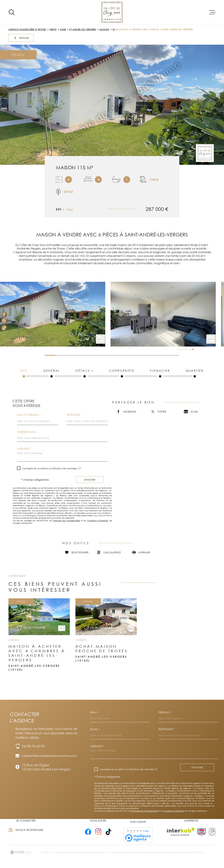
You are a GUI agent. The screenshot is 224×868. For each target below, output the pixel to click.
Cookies (199, 852)
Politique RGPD (186, 852)
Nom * (94, 712)
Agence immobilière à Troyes (27, 30)
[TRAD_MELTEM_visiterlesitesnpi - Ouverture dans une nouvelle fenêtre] (202, 832)
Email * (95, 729)
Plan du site (131, 852)
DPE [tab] (24, 373)
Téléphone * (166, 729)
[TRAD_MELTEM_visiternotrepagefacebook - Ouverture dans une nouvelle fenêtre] (4, 314)
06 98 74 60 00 (33, 746)
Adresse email (26, 432)
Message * (24, 449)
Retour (21, 38)
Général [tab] (51, 373)
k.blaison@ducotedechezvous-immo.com (49, 756)
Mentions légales (147, 852)
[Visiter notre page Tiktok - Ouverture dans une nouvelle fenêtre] (4, 328)
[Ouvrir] (12, 12)
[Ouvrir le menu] (212, 12)
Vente (53, 30)
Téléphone (73, 415)
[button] (192, 349)
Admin (161, 852)
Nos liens (171, 852)
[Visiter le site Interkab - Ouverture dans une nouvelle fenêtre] (181, 832)
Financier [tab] (160, 373)
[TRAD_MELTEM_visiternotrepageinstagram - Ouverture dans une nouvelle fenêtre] (4, 321)
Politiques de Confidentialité (66, 521)
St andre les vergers (83, 30)
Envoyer (90, 480)
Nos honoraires (115, 852)
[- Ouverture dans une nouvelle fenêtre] (88, 832)
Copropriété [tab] (122, 373)
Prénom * (165, 712)
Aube (63, 30)
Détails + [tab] (85, 373)
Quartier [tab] (195, 373)
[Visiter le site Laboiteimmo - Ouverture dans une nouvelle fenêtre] (21, 852)
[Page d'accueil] (112, 12)
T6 (114, 30)
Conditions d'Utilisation (98, 521)
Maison (104, 30)
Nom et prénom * (29, 415)
